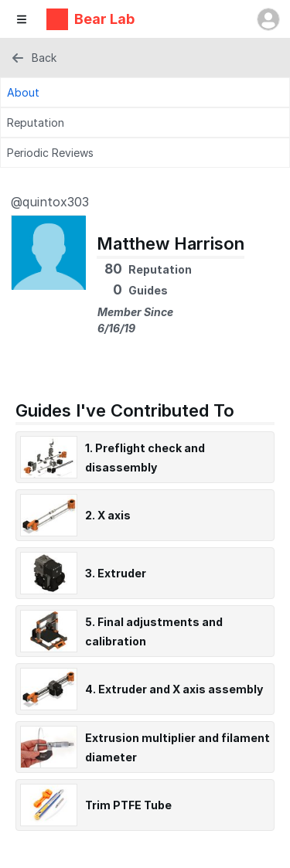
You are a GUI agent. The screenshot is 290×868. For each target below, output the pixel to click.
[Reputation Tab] (145, 123)
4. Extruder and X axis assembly (174, 689)
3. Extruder (116, 573)
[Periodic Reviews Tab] (145, 153)
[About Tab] (145, 92)
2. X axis (108, 515)
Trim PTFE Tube (128, 805)
